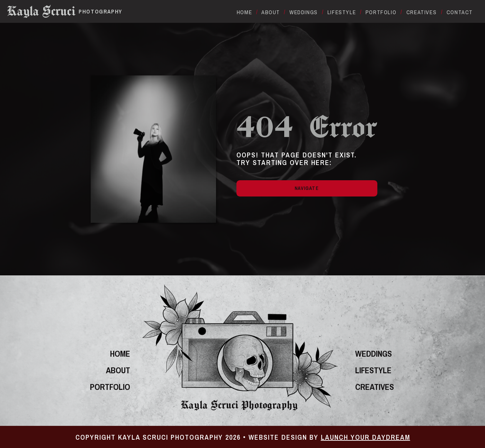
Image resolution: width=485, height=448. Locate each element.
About (118, 370)
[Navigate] (307, 188)
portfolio (110, 387)
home (120, 354)
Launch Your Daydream (366, 437)
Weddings (374, 354)
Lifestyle (373, 370)
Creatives (375, 387)
